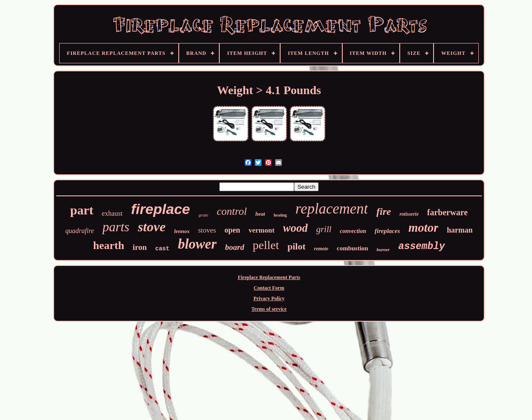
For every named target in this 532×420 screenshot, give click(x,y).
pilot (296, 246)
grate (203, 215)
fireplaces (387, 231)
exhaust (112, 213)
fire (384, 211)
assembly (421, 247)
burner (383, 249)
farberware (447, 212)
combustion (352, 248)
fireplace (161, 209)
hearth (109, 245)
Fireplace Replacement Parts (269, 277)
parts (116, 227)
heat (260, 214)
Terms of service (269, 309)
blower (197, 244)
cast (162, 249)
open (232, 230)
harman (460, 230)
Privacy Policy (269, 298)
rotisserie (409, 214)
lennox (182, 231)
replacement (332, 209)
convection (353, 231)
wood (296, 228)
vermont (261, 230)
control (232, 211)
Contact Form (269, 288)
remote (321, 249)
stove (152, 227)
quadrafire (80, 231)
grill (324, 229)
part (82, 210)
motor (424, 228)
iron (140, 247)
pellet (266, 245)
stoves (207, 230)
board (235, 247)
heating (280, 215)
